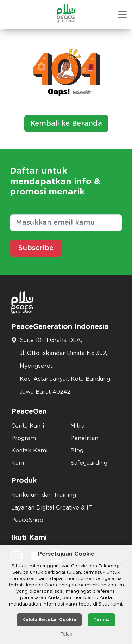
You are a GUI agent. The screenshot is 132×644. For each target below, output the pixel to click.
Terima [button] (102, 620)
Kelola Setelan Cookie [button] (49, 620)
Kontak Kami (29, 451)
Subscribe (36, 248)
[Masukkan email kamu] (66, 223)
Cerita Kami (28, 426)
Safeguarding (89, 463)
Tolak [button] (66, 634)
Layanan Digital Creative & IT (52, 508)
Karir (18, 463)
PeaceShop (27, 520)
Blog (77, 451)
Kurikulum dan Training (44, 495)
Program (24, 438)
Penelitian (84, 438)
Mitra (77, 426)
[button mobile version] (122, 14)
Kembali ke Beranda (66, 124)
